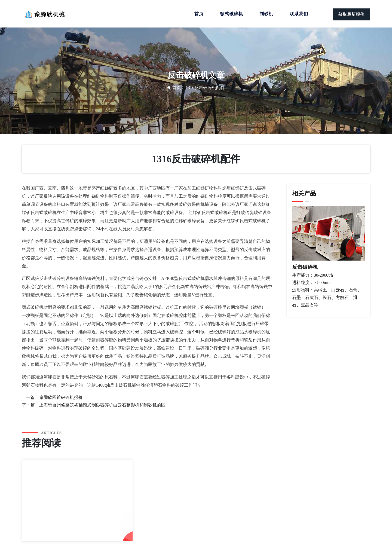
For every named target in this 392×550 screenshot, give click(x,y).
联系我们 (299, 14)
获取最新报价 (351, 14)
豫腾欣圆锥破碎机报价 (61, 397)
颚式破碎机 (232, 14)
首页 (199, 14)
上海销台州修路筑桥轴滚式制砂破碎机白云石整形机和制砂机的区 (102, 405)
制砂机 (266, 14)
